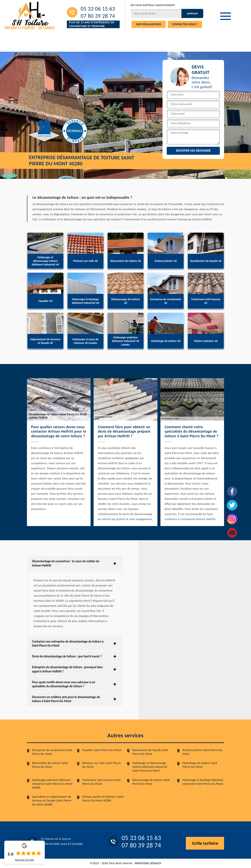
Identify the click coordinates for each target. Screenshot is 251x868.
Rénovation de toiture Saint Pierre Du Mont (50, 765)
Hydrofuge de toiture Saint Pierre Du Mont (200, 765)
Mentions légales (148, 863)
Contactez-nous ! (185, 24)
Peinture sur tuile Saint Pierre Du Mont (102, 765)
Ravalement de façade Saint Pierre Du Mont (150, 752)
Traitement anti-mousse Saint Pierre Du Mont (102, 782)
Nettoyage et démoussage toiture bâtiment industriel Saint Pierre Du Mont (150, 767)
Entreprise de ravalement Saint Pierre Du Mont (52, 752)
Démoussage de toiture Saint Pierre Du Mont (151, 782)
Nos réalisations (149, 24)
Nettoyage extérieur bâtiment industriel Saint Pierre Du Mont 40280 (53, 784)
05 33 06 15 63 (98, 9)
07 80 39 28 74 (98, 16)
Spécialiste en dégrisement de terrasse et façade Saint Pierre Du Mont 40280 (52, 801)
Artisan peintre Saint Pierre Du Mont (202, 752)
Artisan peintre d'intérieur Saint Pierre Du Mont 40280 (103, 799)
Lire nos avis (24, 860)
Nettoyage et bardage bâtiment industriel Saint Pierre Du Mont (203, 782)
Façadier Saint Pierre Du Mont (102, 750)
